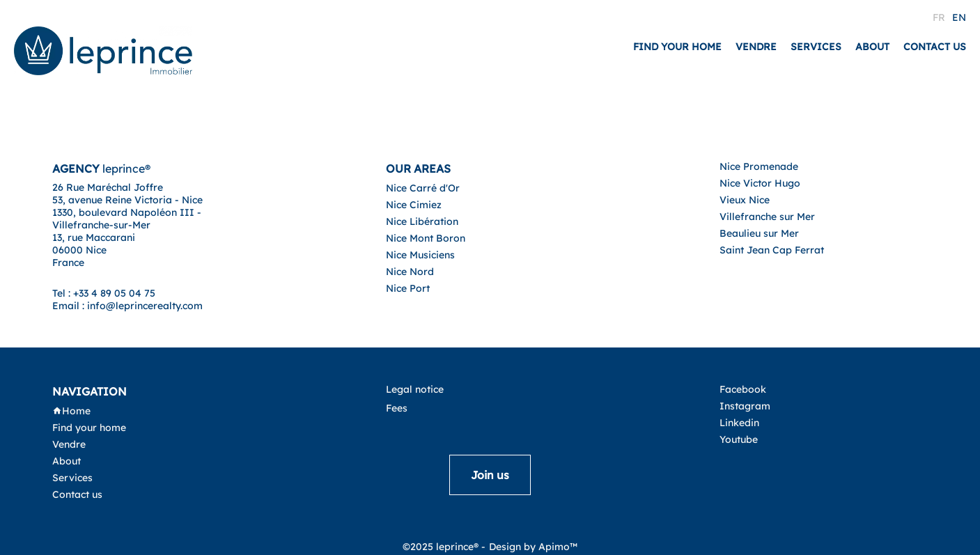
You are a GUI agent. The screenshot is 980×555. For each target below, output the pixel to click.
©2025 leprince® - (444, 547)
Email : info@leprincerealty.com (127, 306)
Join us (490, 475)
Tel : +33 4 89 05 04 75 (104, 293)
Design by (533, 547)
